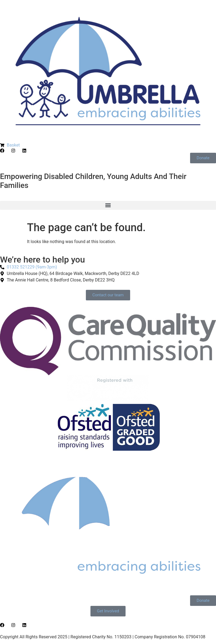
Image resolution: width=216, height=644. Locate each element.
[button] (108, 205)
